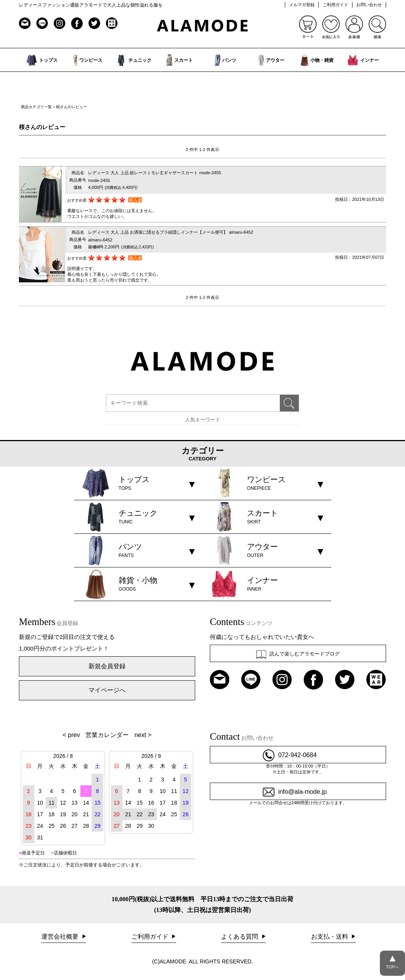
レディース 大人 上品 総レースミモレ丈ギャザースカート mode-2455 (155, 173)
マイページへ (107, 690)
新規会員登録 (107, 666)
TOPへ (392, 960)
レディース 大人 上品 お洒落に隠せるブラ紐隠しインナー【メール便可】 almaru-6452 (171, 232)
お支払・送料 (330, 937)
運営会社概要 (61, 937)
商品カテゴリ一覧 (36, 107)
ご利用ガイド (335, 5)
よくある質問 (240, 937)
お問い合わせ (369, 5)
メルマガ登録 (302, 5)
